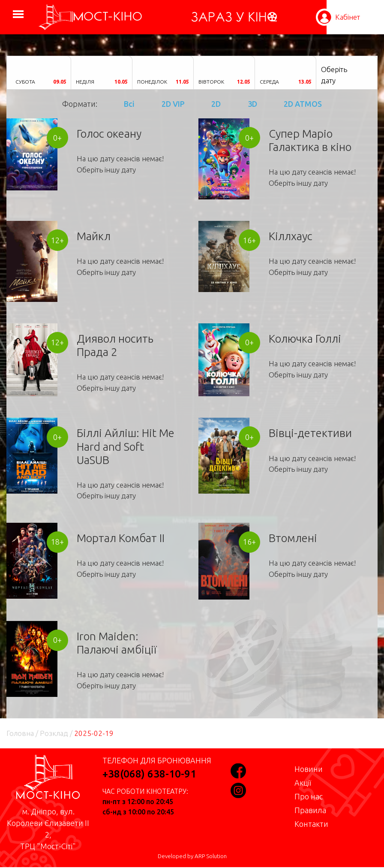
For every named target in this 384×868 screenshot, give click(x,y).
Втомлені (293, 538)
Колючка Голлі (305, 339)
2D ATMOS (303, 104)
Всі (129, 104)
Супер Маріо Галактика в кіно (310, 140)
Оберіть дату (334, 75)
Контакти (311, 824)
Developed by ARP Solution (192, 856)
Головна (20, 733)
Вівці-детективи (310, 433)
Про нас (309, 796)
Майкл (94, 236)
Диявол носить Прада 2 (115, 345)
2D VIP (173, 104)
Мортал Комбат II (121, 538)
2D (216, 104)
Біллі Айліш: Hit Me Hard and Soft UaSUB (126, 446)
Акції (303, 783)
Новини (309, 769)
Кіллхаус (291, 236)
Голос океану (109, 134)
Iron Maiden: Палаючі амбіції (117, 643)
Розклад (54, 733)
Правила (310, 810)
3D (252, 104)
